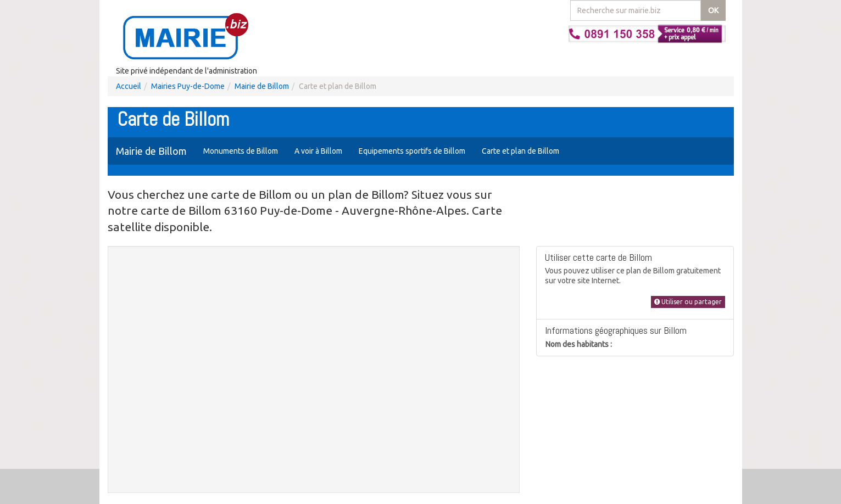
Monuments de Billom (241, 151)
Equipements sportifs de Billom (412, 151)
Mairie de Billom (262, 86)
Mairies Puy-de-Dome (188, 86)
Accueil (129, 86)
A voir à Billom (318, 151)
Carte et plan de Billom (520, 151)
